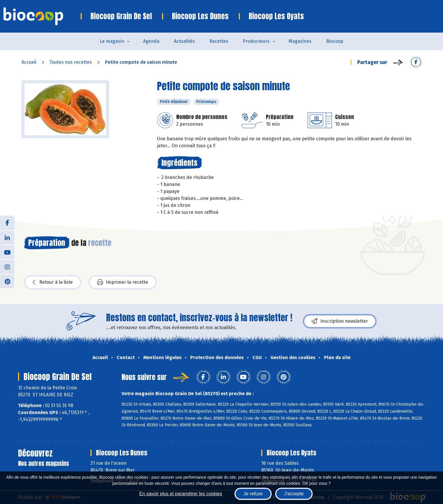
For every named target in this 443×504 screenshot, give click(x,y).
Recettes (219, 41)
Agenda (151, 41)
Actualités (184, 41)
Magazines (300, 41)
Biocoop (335, 41)
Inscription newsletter (340, 321)
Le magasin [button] (112, 41)
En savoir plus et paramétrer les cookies (181, 494)
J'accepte (294, 494)
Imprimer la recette (123, 282)
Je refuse (253, 494)
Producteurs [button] (256, 41)
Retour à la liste (53, 282)
